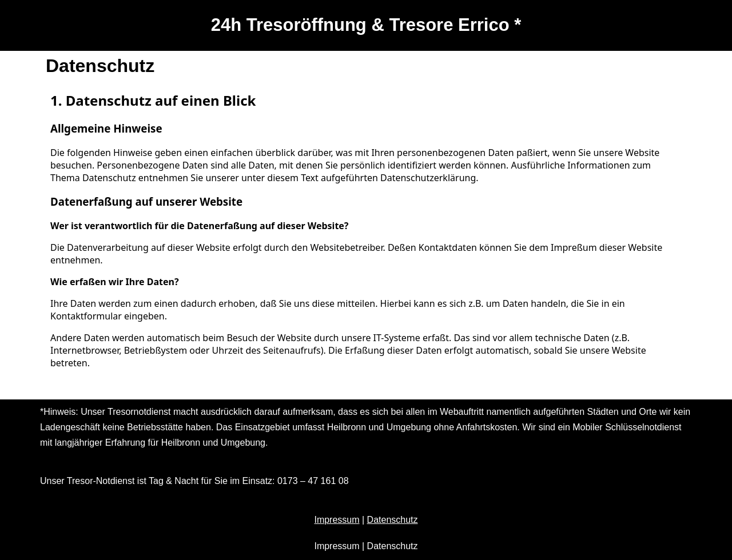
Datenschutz (393, 520)
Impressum (337, 520)
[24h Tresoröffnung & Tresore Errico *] (366, 25)
